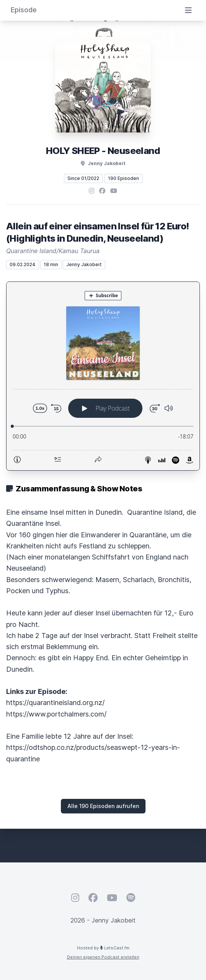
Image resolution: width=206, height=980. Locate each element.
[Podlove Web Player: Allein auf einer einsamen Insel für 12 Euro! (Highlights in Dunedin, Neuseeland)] (103, 376)
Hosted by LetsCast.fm (103, 948)
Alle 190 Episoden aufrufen (103, 806)
